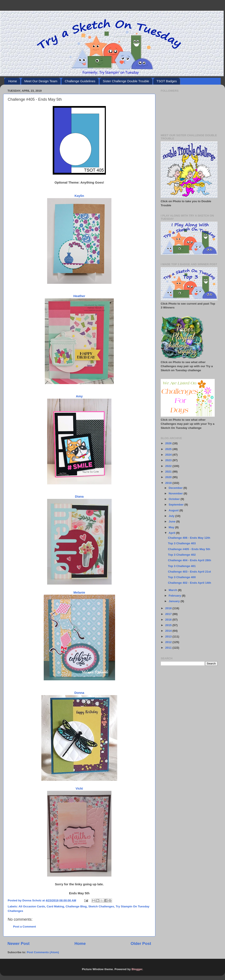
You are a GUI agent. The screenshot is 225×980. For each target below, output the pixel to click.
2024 (169, 455)
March (173, 590)
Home (13, 81)
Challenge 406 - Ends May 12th (189, 538)
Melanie (79, 592)
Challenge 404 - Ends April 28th (190, 560)
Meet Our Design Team (41, 81)
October (175, 499)
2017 (169, 614)
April (172, 533)
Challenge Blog (76, 906)
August (174, 510)
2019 (169, 483)
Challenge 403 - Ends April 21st (190, 572)
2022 (169, 466)
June (172, 521)
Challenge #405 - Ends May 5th (189, 549)
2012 (169, 642)
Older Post (141, 943)
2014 (169, 631)
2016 (169, 620)
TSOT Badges (167, 81)
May (172, 527)
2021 (169, 472)
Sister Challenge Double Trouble (126, 81)
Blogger (137, 969)
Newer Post (19, 943)
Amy (79, 396)
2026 (169, 443)
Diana (79, 497)
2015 (169, 625)
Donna (79, 693)
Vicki (79, 788)
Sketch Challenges (101, 906)
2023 (169, 460)
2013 (169, 637)
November (176, 493)
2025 (169, 449)
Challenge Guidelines (80, 81)
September (177, 505)
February (175, 596)
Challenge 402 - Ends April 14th (190, 583)
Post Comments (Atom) (43, 952)
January (175, 601)
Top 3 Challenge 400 (182, 577)
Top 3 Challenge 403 (182, 543)
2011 (169, 648)
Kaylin (79, 196)
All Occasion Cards (32, 906)
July (172, 516)
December (176, 488)
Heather (79, 296)
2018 (169, 608)
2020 (169, 477)
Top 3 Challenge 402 (182, 555)
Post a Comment (25, 927)
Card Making (55, 906)
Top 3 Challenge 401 (182, 566)
